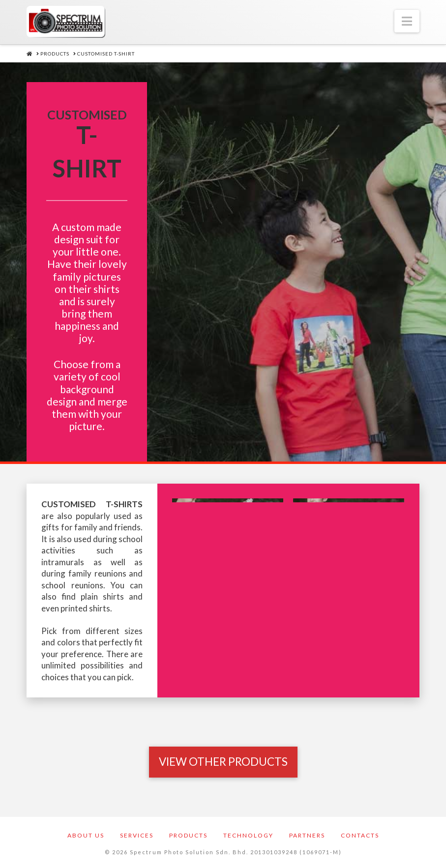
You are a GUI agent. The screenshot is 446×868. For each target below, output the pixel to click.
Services (137, 835)
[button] (407, 21)
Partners (307, 835)
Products (188, 835)
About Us (86, 835)
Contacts (360, 835)
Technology (248, 835)
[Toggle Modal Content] (223, 762)
